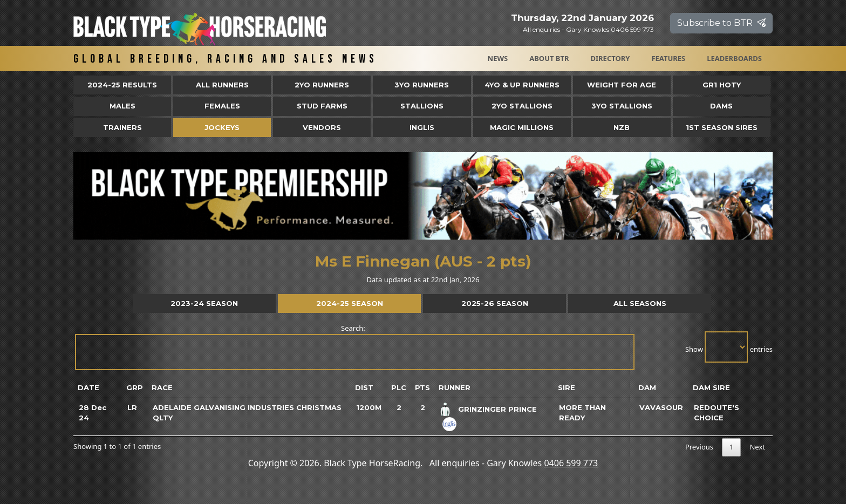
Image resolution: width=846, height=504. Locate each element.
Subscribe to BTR (721, 23)
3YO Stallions (622, 106)
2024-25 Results (122, 85)
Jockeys (222, 127)
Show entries (729, 347)
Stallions (422, 106)
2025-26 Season (495, 303)
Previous (699, 447)
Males (122, 106)
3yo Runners (422, 85)
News (498, 58)
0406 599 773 (571, 463)
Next (757, 447)
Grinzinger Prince (497, 409)
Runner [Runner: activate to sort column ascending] (455, 387)
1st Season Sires (722, 127)
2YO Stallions (522, 106)
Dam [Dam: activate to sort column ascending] (647, 387)
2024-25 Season (350, 303)
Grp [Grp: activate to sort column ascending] (135, 387)
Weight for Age (622, 85)
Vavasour (661, 407)
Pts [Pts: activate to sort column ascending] (422, 387)
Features (668, 58)
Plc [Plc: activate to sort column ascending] (399, 387)
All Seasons (640, 303)
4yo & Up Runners (522, 85)
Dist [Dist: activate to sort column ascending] (364, 387)
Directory (610, 58)
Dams (721, 106)
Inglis (422, 127)
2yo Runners (322, 85)
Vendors (322, 127)
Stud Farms (322, 106)
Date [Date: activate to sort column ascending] (88, 387)
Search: (354, 347)
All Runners (222, 85)
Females (222, 106)
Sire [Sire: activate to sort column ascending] (567, 387)
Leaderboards (734, 58)
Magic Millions (522, 127)
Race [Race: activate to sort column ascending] (162, 387)
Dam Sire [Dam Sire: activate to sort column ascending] (711, 387)
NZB (622, 127)
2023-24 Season (204, 303)
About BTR (549, 58)
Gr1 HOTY (722, 85)
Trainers (122, 127)
